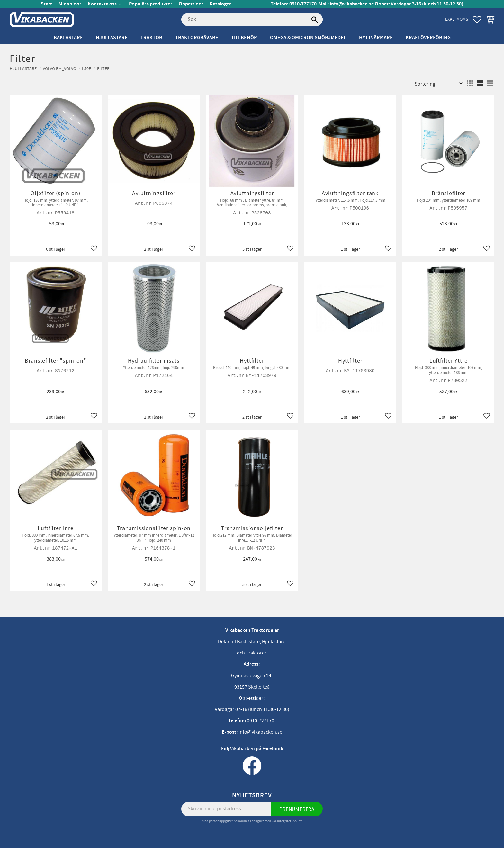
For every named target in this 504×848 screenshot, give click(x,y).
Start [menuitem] (46, 4)
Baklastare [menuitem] (68, 38)
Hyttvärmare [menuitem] (376, 38)
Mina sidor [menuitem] (70, 4)
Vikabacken (243, 749)
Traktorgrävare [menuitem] (197, 38)
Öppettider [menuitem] (191, 4)
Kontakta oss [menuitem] (102, 4)
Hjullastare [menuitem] (112, 38)
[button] (477, 20)
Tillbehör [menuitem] (244, 38)
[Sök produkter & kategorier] (252, 20)
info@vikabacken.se (352, 4)
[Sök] (315, 20)
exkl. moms (457, 19)
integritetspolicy (289, 821)
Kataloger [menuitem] (220, 4)
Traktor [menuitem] (151, 38)
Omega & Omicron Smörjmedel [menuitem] (308, 38)
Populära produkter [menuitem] (151, 4)
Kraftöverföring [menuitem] (428, 38)
